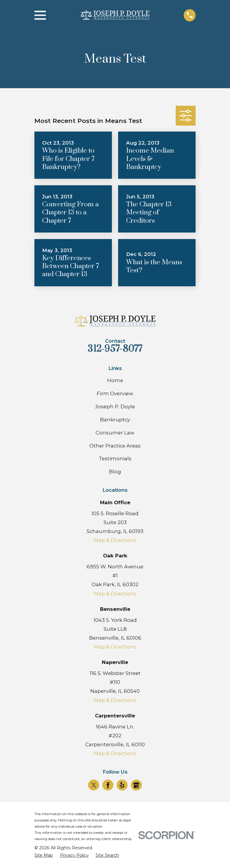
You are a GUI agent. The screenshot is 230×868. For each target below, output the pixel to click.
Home (115, 380)
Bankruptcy (115, 420)
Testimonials (115, 458)
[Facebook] (108, 785)
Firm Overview (115, 393)
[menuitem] (44, 855)
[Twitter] (94, 785)
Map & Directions (115, 540)
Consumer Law (115, 433)
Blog (115, 472)
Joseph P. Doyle (115, 407)
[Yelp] (122, 785)
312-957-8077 (115, 349)
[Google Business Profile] (136, 785)
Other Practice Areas (115, 446)
